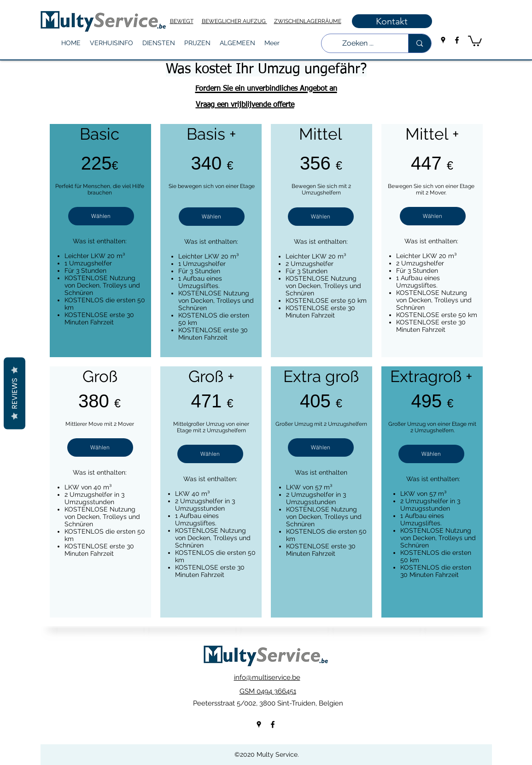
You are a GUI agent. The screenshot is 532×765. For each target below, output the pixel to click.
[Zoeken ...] (358, 43)
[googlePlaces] (443, 40)
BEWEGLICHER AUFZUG (234, 21)
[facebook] (457, 40)
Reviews (15, 394)
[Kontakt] (392, 21)
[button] (111, 43)
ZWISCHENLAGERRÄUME (308, 21)
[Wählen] (101, 216)
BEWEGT (182, 21)
